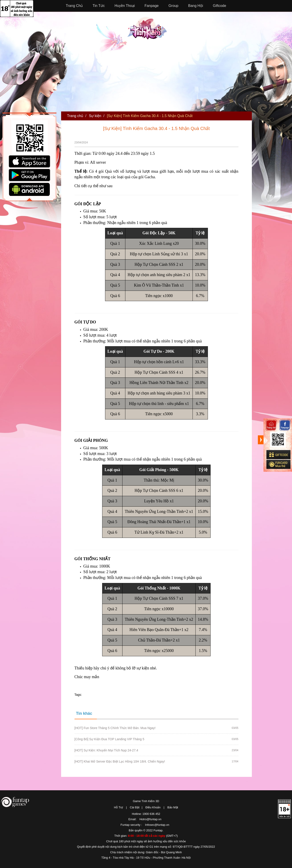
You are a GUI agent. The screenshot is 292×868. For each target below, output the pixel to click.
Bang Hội (196, 6)
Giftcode (220, 6)
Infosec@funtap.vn (157, 825)
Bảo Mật (173, 807)
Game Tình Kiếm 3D (146, 801)
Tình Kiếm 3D (148, 30)
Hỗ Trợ (119, 807)
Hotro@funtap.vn (150, 819)
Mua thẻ (278, 464)
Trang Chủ (74, 6)
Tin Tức (99, 6)
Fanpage (152, 6)
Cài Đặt (135, 807)
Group (173, 6)
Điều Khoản (153, 807)
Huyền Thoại (125, 6)
